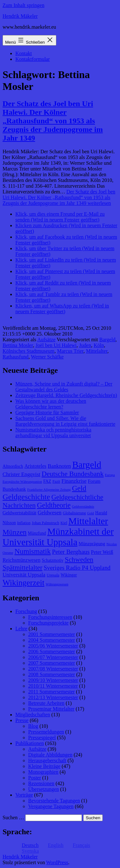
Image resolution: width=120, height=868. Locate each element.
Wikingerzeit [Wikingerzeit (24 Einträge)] (24, 582)
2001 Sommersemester (52, 634)
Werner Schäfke (47, 357)
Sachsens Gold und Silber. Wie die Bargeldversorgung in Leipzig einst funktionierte (65, 421)
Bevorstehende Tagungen (54, 801)
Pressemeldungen (46, 732)
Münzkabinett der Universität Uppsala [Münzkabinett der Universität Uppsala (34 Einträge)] (58, 537)
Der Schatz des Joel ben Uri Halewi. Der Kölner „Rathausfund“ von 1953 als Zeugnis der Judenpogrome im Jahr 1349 (53, 121)
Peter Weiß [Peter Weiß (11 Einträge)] (102, 552)
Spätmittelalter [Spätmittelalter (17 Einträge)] (23, 568)
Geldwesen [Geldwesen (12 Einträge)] (50, 513)
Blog (33, 726)
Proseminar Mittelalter (51, 709)
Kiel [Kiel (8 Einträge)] (64, 523)
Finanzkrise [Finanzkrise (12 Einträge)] (74, 481)
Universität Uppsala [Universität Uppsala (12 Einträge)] (24, 575)
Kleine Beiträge (44, 766)
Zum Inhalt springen (24, 5)
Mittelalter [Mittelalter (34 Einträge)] (88, 521)
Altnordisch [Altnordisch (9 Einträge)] (13, 466)
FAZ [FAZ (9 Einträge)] (47, 481)
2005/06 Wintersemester (53, 646)
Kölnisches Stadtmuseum (28, 351)
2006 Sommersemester (52, 651)
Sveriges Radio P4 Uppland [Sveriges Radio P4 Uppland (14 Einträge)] (77, 568)
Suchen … (13, 817)
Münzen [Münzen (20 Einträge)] (15, 532)
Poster (35, 778)
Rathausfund (16, 357)
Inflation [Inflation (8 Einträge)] (24, 523)
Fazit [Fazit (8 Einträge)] (56, 481)
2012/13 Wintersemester (53, 697)
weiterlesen (59, 197)
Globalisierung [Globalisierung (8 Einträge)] (74, 513)
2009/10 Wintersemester (53, 680)
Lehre (21, 629)
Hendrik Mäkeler (20, 16)
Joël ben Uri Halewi (56, 345)
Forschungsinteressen (50, 617)
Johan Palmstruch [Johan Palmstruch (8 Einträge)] (45, 523)
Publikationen (30, 743)
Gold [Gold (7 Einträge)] (90, 513)
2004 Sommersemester (52, 640)
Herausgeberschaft (47, 760)
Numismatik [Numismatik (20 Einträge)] (32, 551)
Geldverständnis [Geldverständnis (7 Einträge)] (83, 506)
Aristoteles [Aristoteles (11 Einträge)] (35, 466)
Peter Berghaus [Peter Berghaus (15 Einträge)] (71, 552)
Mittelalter (97, 351)
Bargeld (107, 340)
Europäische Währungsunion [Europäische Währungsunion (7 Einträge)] (22, 482)
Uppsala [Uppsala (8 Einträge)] (53, 575)
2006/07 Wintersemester (53, 657)
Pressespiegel (42, 738)
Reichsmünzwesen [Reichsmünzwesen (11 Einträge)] (21, 560)
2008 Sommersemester (52, 674)
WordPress (57, 862)
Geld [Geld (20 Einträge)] (79, 488)
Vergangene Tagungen (51, 806)
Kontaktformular (33, 59)
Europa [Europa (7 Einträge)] (110, 475)
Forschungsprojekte (48, 623)
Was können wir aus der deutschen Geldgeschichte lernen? (51, 404)
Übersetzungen (44, 789)
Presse (22, 720)
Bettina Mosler (18, 345)
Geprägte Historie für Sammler (47, 412)
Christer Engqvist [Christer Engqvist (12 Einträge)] (21, 474)
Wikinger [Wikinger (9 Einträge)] (69, 575)
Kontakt (24, 53)
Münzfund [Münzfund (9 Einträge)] (37, 533)
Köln (99, 345)
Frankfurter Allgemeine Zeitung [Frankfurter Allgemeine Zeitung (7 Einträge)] (49, 490)
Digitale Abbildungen (50, 755)
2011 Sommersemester (52, 692)
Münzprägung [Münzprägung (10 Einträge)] (92, 544)
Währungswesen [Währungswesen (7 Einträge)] (57, 584)
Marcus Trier (70, 351)
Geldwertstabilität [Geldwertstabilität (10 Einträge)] (20, 513)
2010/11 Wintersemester (53, 686)
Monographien (43, 772)
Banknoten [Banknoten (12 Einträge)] (59, 466)
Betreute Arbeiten (46, 703)
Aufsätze (46, 340)
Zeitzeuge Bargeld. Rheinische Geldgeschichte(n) (66, 395)
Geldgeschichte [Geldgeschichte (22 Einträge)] (26, 497)
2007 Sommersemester (52, 663)
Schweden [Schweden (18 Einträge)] (79, 560)
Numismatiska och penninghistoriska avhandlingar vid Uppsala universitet (53, 433)
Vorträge (24, 795)
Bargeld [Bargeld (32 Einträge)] (87, 465)
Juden (85, 345)
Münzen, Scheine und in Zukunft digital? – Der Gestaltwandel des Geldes (64, 387)
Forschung (26, 611)
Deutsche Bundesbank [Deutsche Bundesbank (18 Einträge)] (73, 474)
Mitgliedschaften (33, 715)
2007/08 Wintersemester (53, 669)
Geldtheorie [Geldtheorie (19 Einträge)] (54, 505)
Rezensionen (41, 783)
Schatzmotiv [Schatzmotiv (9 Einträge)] (52, 560)
